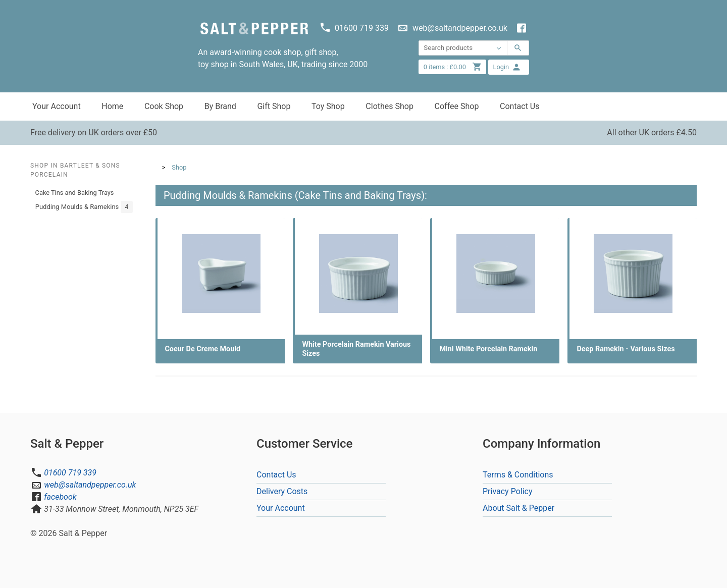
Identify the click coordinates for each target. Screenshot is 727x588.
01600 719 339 (70, 473)
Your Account (57, 106)
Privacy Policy (508, 491)
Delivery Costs (282, 491)
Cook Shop (164, 106)
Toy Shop (328, 106)
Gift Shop (274, 106)
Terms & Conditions (518, 475)
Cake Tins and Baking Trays (75, 193)
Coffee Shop (457, 106)
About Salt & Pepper (518, 508)
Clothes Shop (390, 106)
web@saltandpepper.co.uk (90, 485)
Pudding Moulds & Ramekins (84, 207)
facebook (60, 497)
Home (112, 106)
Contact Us (520, 106)
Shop (179, 167)
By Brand (220, 106)
